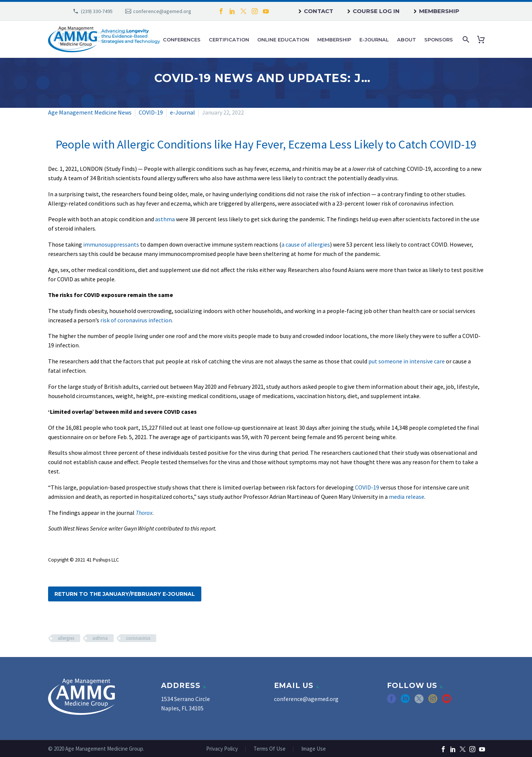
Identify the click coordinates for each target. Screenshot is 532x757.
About (407, 40)
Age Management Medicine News (90, 112)
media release (407, 497)
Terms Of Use (270, 749)
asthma (165, 219)
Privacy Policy (222, 749)
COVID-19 (151, 112)
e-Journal (374, 40)
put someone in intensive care (407, 361)
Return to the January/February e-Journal (125, 594)
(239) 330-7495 (97, 11)
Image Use (314, 749)
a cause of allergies (306, 244)
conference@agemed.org (162, 11)
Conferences (182, 40)
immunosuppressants (111, 244)
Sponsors (439, 40)
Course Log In (376, 11)
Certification (229, 40)
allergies (66, 638)
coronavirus (138, 638)
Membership (439, 11)
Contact (319, 11)
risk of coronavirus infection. (137, 320)
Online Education (283, 40)
